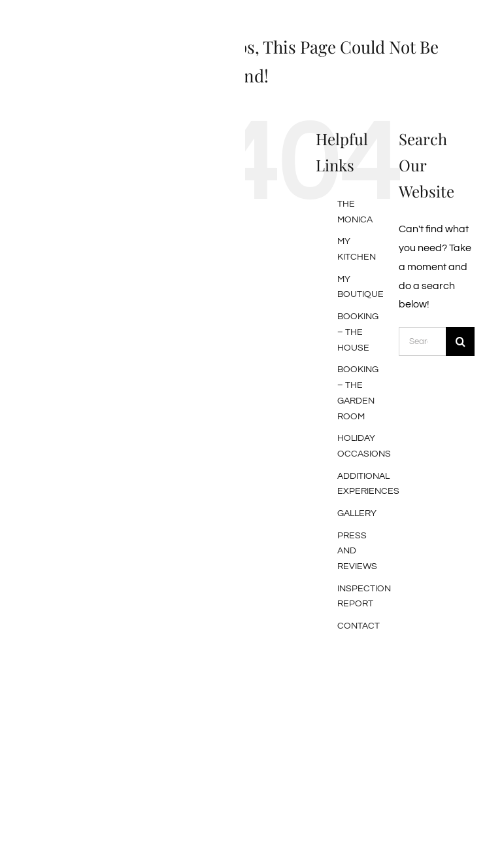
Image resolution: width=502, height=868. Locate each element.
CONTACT (359, 626)
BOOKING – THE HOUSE (358, 332)
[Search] (460, 341)
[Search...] (422, 341)
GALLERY (357, 513)
